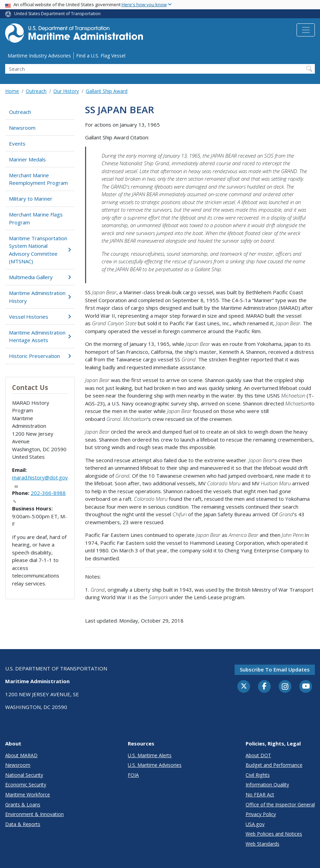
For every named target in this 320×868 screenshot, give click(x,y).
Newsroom (22, 128)
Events (17, 144)
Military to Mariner (31, 199)
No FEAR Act (260, 795)
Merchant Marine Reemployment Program (38, 179)
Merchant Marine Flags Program (36, 218)
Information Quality (267, 785)
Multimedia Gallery (40, 277)
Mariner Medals (27, 159)
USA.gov (255, 824)
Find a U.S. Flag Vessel (101, 56)
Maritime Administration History (40, 297)
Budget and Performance (274, 765)
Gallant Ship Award (107, 91)
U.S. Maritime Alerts (150, 755)
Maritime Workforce (28, 795)
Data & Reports (23, 824)
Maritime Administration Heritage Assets (40, 336)
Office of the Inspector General (280, 805)
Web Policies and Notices (274, 834)
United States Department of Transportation (57, 14)
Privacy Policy (261, 814)
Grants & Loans (23, 805)
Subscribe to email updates (275, 669)
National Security (24, 775)
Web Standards (262, 844)
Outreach (36, 91)
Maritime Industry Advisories (39, 56)
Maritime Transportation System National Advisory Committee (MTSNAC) (40, 250)
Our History (66, 91)
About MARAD (21, 755)
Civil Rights (258, 775)
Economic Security (26, 785)
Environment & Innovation (34, 814)
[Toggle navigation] (306, 30)
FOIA (133, 775)
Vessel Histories (40, 317)
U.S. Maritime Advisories (155, 765)
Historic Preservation (40, 356)
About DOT (258, 755)
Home (12, 91)
